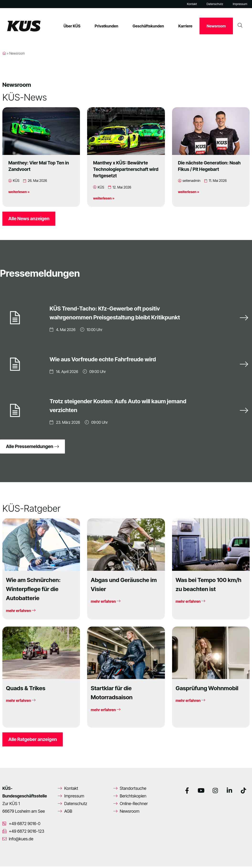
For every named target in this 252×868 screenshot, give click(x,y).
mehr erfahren (21, 612)
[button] (10, 858)
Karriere (185, 26)
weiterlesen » (19, 192)
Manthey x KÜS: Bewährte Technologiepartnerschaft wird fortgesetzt (126, 169)
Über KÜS (72, 26)
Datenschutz (215, 4)
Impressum (240, 4)
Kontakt (192, 4)
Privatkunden (107, 26)
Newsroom (216, 26)
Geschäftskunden (148, 26)
